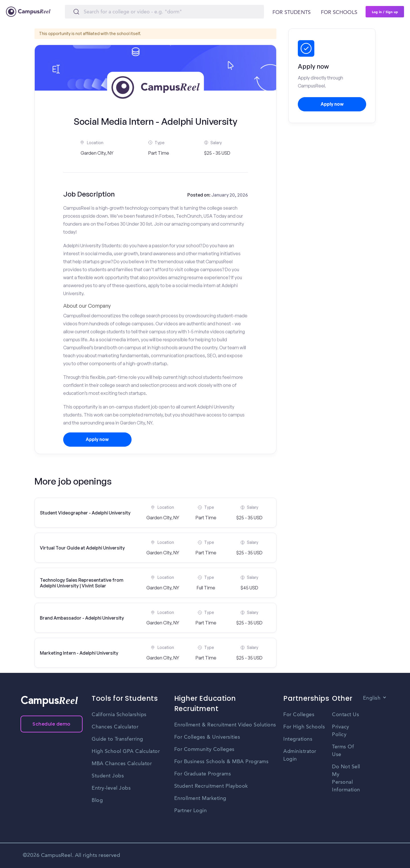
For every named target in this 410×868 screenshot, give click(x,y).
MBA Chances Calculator (122, 764)
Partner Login (191, 811)
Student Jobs (108, 776)
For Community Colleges (204, 749)
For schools (339, 13)
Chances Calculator (115, 727)
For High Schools (304, 727)
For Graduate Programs (203, 774)
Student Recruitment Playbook (211, 786)
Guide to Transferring (117, 739)
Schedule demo (52, 724)
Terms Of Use (343, 751)
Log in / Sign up (385, 12)
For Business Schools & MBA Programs (222, 762)
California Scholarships (119, 715)
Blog (97, 800)
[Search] (164, 12)
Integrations (298, 739)
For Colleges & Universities (207, 737)
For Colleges (299, 715)
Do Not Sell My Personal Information (346, 778)
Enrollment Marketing (200, 798)
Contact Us (346, 715)
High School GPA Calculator (126, 751)
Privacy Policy (341, 731)
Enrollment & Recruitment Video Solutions (225, 725)
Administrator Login (300, 755)
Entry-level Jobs (111, 788)
